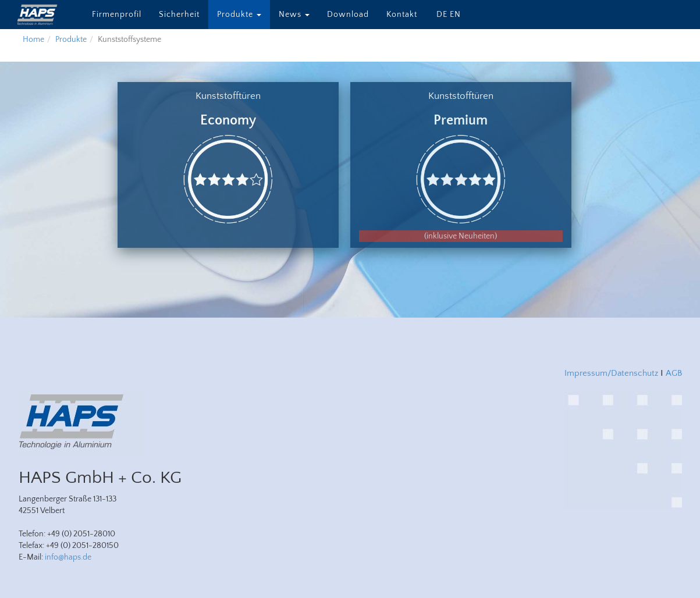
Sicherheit (179, 15)
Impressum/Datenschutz (611, 373)
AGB (674, 373)
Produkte (239, 15)
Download (348, 15)
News (294, 15)
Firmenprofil (117, 15)
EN (455, 15)
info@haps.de (68, 557)
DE (442, 15)
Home (33, 40)
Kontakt (402, 15)
